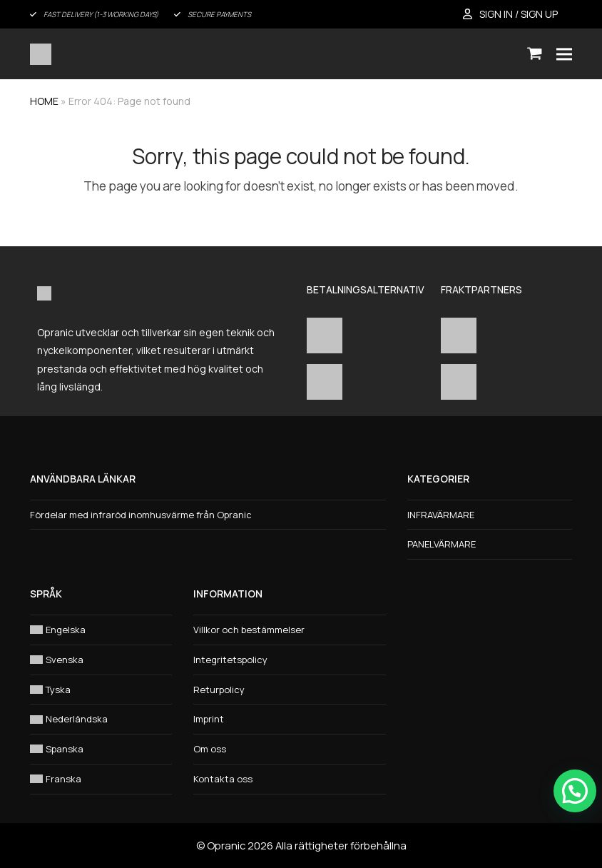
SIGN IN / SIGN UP (519, 14)
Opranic (226, 845)
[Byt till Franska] (101, 779)
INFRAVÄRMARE (441, 515)
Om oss (210, 749)
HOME (44, 101)
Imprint (209, 719)
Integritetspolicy (230, 660)
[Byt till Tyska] (101, 690)
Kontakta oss (223, 779)
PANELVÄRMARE (442, 544)
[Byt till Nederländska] (101, 719)
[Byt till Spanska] (101, 749)
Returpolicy (219, 690)
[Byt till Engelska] (101, 630)
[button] (535, 54)
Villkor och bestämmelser (249, 630)
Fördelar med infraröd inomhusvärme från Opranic (141, 515)
